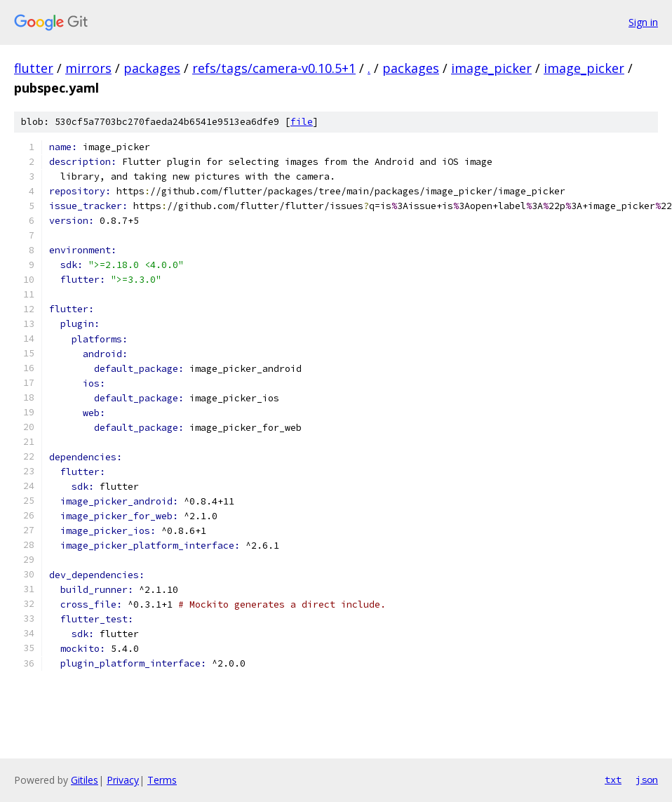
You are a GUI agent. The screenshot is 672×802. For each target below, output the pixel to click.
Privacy (123, 780)
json (647, 780)
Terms (162, 780)
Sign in (643, 22)
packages (152, 68)
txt (613, 780)
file (302, 122)
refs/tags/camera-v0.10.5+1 (274, 68)
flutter (34, 68)
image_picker (491, 68)
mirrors (88, 68)
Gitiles (85, 780)
